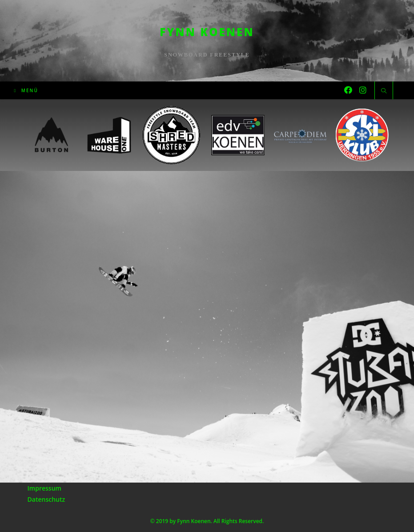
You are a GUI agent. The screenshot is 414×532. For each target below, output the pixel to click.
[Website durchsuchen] (384, 91)
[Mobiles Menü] (26, 90)
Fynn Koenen (207, 32)
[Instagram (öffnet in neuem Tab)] (363, 90)
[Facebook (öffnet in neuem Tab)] (348, 90)
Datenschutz (46, 499)
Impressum (44, 488)
